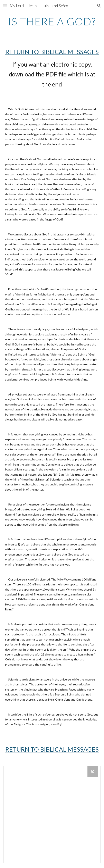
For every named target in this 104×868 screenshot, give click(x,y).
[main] (52, 22)
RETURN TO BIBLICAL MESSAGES (52, 52)
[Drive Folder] (52, 815)
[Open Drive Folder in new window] (93, 771)
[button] (5, 6)
